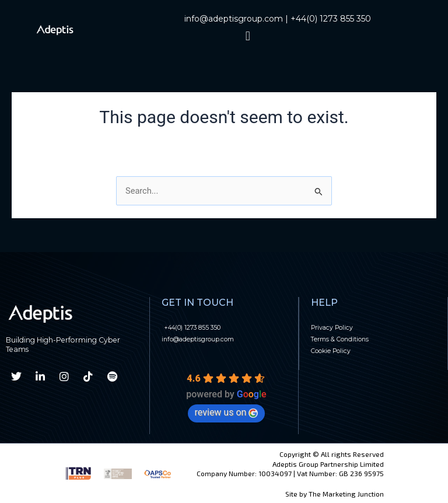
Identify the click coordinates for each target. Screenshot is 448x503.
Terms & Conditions (350, 338)
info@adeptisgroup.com (234, 19)
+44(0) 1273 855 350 (331, 19)
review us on (227, 412)
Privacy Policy (339, 327)
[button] (248, 36)
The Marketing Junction (346, 494)
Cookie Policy (338, 350)
